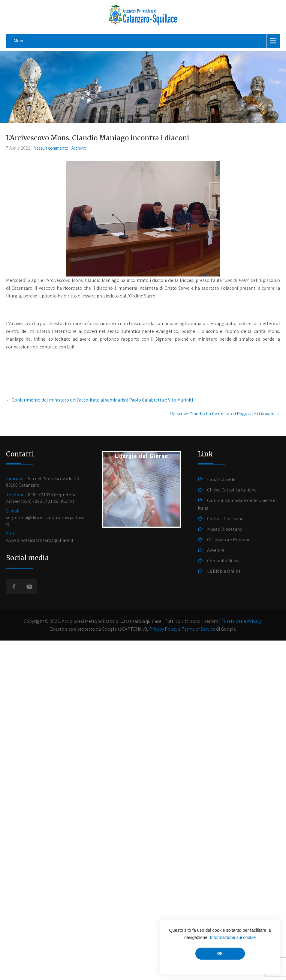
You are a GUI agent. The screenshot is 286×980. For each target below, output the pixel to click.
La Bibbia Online (224, 571)
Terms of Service (198, 629)
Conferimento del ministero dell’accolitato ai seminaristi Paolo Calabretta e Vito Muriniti (99, 400)
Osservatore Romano (229, 540)
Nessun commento (51, 148)
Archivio (79, 148)
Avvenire (216, 550)
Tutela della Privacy (242, 621)
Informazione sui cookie (233, 937)
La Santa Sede (221, 479)
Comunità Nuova (224, 561)
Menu (19, 41)
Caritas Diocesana (225, 519)
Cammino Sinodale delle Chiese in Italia (237, 504)
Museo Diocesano (225, 529)
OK (220, 954)
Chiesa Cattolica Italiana (232, 490)
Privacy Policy (163, 629)
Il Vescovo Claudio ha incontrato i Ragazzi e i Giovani (224, 414)
